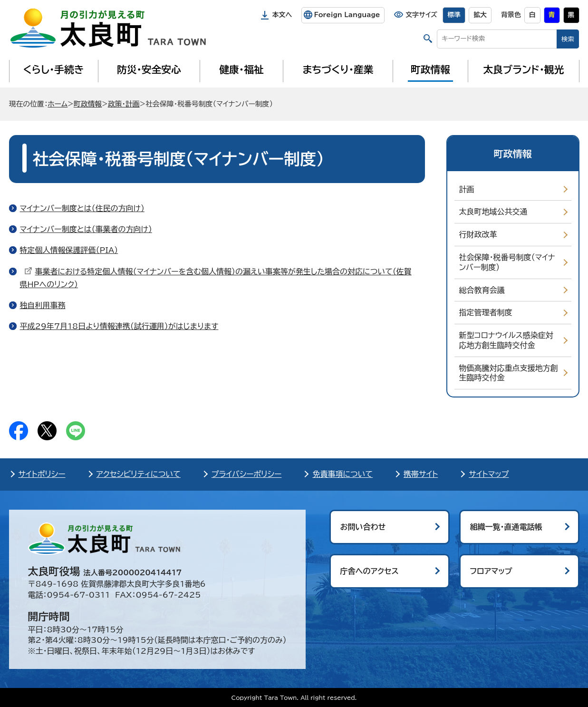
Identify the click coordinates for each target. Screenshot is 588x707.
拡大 (480, 15)
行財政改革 (478, 234)
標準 (454, 15)
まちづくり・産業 (338, 69)
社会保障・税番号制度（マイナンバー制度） (507, 262)
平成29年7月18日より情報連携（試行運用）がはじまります (119, 326)
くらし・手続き (53, 69)
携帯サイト (421, 474)
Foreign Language (347, 15)
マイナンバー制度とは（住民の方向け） (82, 208)
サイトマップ (489, 474)
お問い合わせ (363, 527)
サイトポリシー (42, 474)
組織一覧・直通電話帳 (506, 527)
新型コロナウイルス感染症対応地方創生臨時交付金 (506, 340)
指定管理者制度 (486, 312)
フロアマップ (491, 571)
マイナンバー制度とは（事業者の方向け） (86, 229)
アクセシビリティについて (139, 474)
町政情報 (430, 69)
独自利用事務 (43, 305)
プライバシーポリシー (247, 474)
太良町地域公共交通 (493, 212)
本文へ (282, 15)
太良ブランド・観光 (524, 69)
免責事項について (342, 474)
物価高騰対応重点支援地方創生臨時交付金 (509, 373)
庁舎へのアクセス (370, 571)
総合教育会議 (482, 290)
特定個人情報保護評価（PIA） (69, 250)
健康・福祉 (241, 69)
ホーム (58, 104)
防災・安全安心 (149, 69)
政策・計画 (124, 104)
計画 (467, 189)
